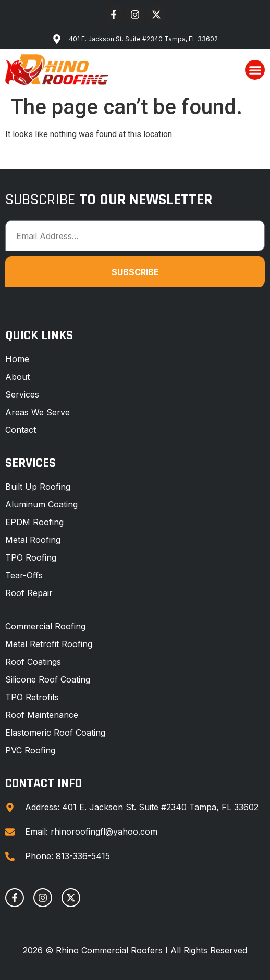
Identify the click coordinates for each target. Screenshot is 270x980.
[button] (255, 70)
